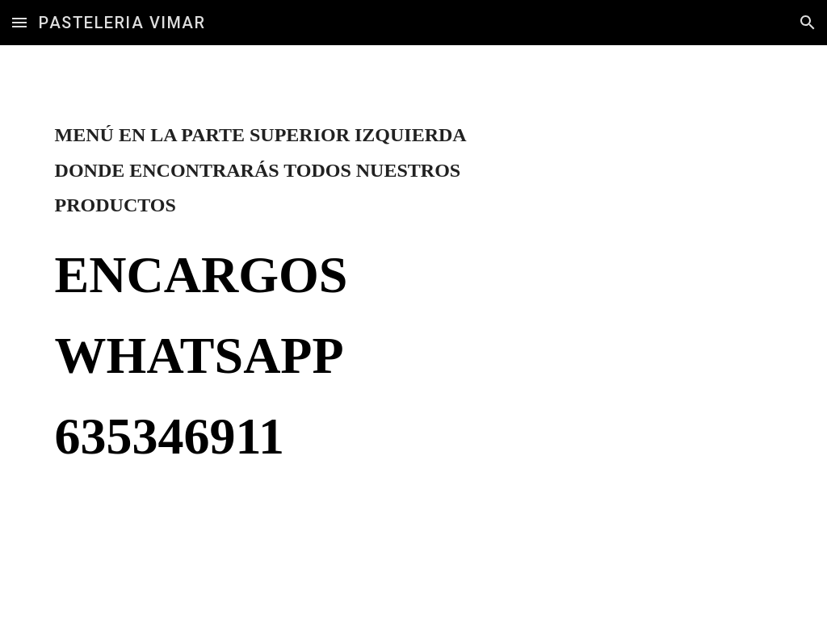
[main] (289, 313)
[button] (19, 22)
